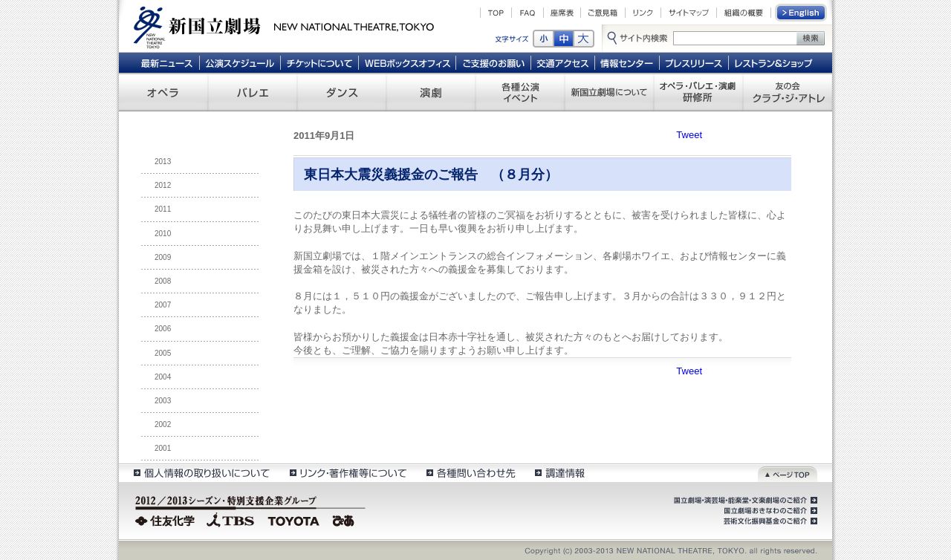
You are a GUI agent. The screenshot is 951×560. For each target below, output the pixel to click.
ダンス (342, 92)
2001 (163, 448)
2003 (163, 401)
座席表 (562, 13)
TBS (230, 519)
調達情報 (560, 473)
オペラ (163, 92)
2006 (163, 329)
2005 (163, 353)
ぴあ (345, 519)
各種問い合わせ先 (470, 473)
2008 (163, 281)
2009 (163, 257)
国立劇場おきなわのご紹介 (769, 511)
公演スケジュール (240, 62)
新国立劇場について (609, 92)
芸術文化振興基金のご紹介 (769, 521)
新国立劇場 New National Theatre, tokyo (284, 26)
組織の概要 (744, 13)
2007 (163, 305)
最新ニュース (166, 62)
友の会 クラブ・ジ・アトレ (788, 92)
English (802, 13)
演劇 (431, 92)
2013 (163, 162)
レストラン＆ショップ (775, 62)
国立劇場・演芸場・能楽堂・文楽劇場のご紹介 (744, 501)
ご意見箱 (603, 13)
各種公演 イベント (520, 92)
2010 (163, 234)
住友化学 (167, 519)
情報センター (627, 62)
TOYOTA (294, 519)
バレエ (253, 92)
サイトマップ (689, 13)
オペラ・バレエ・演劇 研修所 (698, 92)
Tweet (689, 135)
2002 (163, 424)
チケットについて (319, 62)
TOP (496, 13)
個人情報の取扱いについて (201, 473)
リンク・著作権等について (347, 473)
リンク (643, 13)
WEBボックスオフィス (408, 62)
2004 (163, 377)
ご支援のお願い (494, 62)
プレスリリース (694, 62)
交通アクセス (563, 62)
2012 (163, 185)
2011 (163, 209)
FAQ (528, 13)
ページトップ (788, 473)
